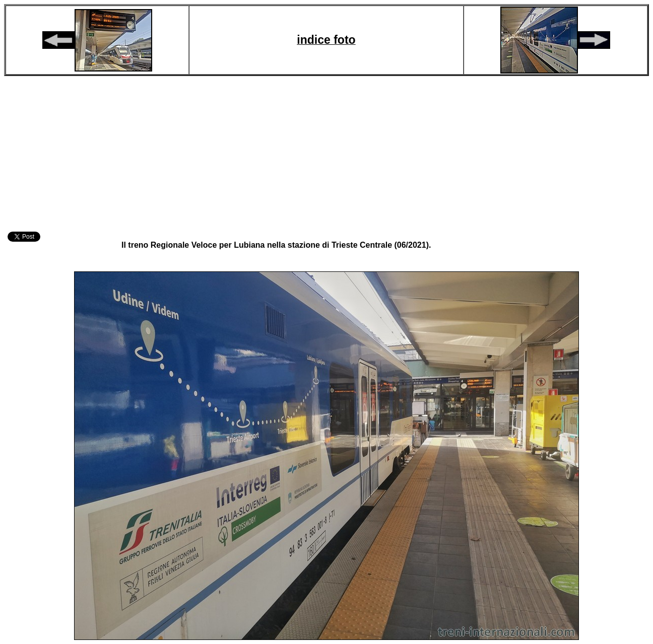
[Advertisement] (326, 152)
